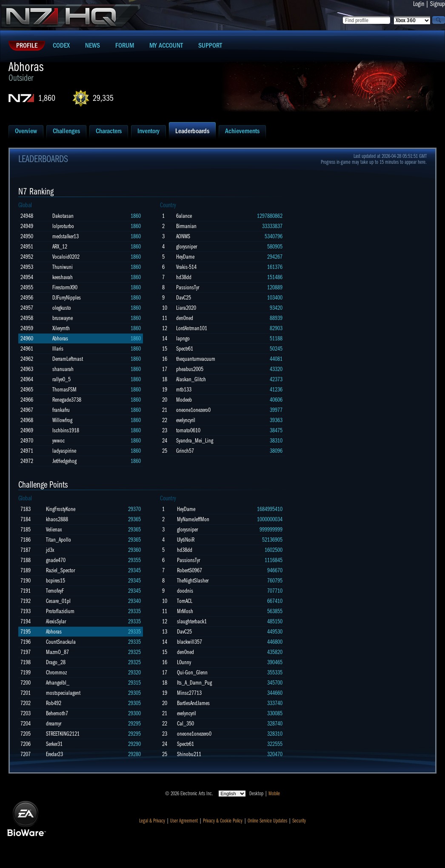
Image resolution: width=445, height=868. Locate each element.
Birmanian (186, 226)
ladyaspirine (64, 451)
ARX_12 (60, 247)
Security (299, 821)
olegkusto (62, 308)
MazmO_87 (57, 652)
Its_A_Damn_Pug (194, 683)
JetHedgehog (64, 461)
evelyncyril (186, 420)
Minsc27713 (189, 693)
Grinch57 (185, 451)
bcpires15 (56, 581)
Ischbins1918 (66, 430)
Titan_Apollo (58, 540)
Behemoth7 (57, 713)
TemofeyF (55, 591)
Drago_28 (56, 662)
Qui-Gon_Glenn (192, 672)
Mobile (274, 794)
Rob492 (54, 703)
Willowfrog (62, 420)
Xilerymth (61, 328)
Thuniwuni (63, 267)
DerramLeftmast (68, 359)
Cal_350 (185, 724)
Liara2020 (186, 308)
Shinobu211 (189, 754)
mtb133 (184, 390)
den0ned (185, 318)
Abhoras (60, 338)
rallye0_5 (61, 379)
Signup (438, 4)
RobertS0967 (190, 570)
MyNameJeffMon (193, 519)
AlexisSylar (56, 621)
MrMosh (185, 611)
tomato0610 (188, 430)
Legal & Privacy (152, 821)
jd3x (50, 550)
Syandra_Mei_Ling (195, 441)
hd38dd (184, 277)
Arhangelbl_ (58, 683)
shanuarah (63, 369)
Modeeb (184, 400)
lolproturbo (63, 226)
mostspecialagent (63, 693)
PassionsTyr (188, 287)
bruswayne (63, 318)
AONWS (183, 236)
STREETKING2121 (63, 734)
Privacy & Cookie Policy (223, 821)
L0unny (184, 662)
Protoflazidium (60, 611)
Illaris (58, 349)
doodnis (185, 591)
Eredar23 (54, 754)
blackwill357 (190, 642)
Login (419, 4)
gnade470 (56, 560)
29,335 (103, 98)
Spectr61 (185, 349)
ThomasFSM (64, 390)
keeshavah (63, 277)
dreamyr (54, 724)
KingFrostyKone (61, 509)
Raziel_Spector (60, 570)
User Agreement (184, 821)
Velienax (54, 530)
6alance (184, 216)
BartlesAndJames (193, 703)
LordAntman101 (192, 328)
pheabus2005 (190, 369)
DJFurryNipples (67, 298)
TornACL (185, 601)
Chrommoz (56, 672)
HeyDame (185, 257)
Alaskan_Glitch (191, 379)
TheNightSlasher (193, 581)
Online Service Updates (267, 821)
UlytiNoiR (186, 540)
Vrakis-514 (186, 267)
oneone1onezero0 (193, 410)
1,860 (47, 98)
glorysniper (187, 247)
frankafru (61, 410)
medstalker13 (66, 236)
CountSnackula (61, 642)
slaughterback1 (192, 621)
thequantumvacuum (196, 359)
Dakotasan (63, 216)
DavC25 (184, 298)
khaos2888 (57, 519)
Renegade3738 (67, 400)
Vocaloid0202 (66, 257)
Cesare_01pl (58, 601)
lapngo (183, 338)
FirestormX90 (65, 287)
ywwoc (58, 441)
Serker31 (54, 744)
